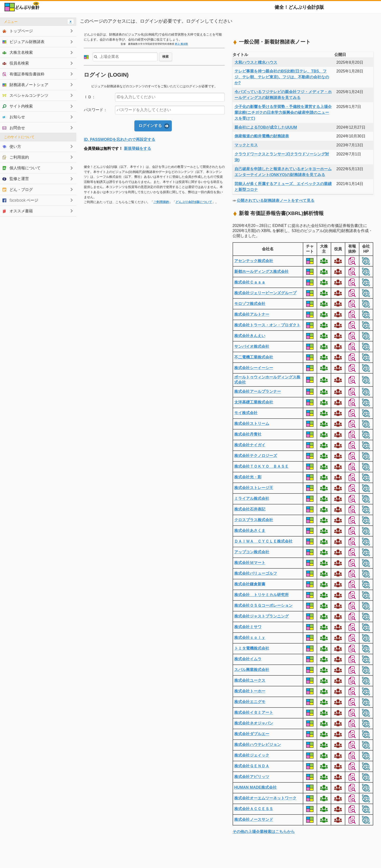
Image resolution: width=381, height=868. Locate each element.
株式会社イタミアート (254, 712)
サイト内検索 (18, 106)
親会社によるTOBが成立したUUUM (266, 127)
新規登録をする (138, 148)
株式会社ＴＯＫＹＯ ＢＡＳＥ (261, 466)
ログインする (150, 126)
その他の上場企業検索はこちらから (264, 832)
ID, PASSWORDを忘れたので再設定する (120, 139)
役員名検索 (16, 63)
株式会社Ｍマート (250, 563)
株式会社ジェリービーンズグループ (265, 293)
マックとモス (246, 145)
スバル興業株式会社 (252, 670)
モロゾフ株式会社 (250, 304)
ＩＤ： (90, 97)
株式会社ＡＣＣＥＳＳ (254, 809)
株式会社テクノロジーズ (256, 456)
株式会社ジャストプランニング (261, 616)
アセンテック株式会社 (254, 261)
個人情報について (22, 168)
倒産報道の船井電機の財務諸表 (262, 136)
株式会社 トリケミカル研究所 (261, 595)
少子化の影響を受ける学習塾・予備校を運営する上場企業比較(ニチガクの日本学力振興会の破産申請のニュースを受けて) (283, 112)
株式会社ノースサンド (254, 819)
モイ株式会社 (246, 413)
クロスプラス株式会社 (254, 520)
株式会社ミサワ (248, 627)
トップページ (18, 31)
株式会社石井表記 (250, 509)
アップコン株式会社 (252, 552)
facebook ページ (20, 200)
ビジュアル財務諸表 (23, 42)
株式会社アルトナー (252, 314)
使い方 (12, 146)
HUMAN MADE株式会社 (255, 787)
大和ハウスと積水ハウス (256, 62)
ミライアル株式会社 (252, 498)
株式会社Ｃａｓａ (250, 282)
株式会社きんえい (250, 336)
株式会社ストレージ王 (254, 488)
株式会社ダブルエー (252, 734)
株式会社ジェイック (252, 755)
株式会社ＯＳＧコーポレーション (263, 605)
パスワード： (95, 110)
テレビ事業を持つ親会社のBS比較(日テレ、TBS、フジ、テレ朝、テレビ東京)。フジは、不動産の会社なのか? (282, 77)
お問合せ (14, 128)
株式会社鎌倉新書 (250, 584)
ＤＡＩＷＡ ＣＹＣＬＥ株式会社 (263, 541)
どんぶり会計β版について (194, 202)
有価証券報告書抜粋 (23, 74)
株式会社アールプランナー (258, 391)
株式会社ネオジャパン (254, 723)
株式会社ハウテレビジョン (258, 745)
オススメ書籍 (18, 211)
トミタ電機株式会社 (252, 648)
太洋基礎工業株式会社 (254, 402)
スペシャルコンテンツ (25, 95)
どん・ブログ (18, 189)
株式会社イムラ (248, 659)
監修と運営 (16, 179)
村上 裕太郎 (181, 44)
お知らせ (14, 117)
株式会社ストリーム (252, 424)
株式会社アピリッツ (252, 777)
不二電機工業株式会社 (254, 357)
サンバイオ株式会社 (252, 346)
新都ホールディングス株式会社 (261, 272)
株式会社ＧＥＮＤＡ (252, 766)
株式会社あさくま (250, 531)
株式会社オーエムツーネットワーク (265, 798)
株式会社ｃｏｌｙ (250, 638)
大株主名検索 (18, 52)
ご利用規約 (161, 202)
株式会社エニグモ (250, 702)
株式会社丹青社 (248, 434)
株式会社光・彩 (248, 477)
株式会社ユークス (250, 680)
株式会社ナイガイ (250, 445)
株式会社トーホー (250, 691)
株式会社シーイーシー (254, 368)
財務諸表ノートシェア (25, 85)
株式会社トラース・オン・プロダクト (267, 325)
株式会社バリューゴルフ (256, 573)
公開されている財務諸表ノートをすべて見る (276, 201)
